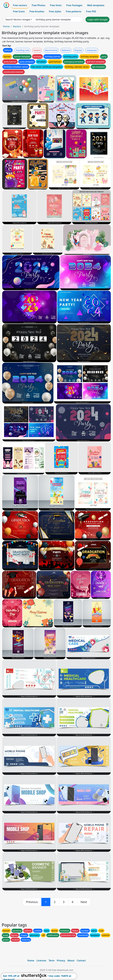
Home (6, 26)
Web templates (96, 5)
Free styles (55, 11)
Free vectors (20, 5)
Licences (41, 960)
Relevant (66, 50)
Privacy (61, 960)
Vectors (17, 26)
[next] (84, 902)
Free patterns (74, 11)
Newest (37, 50)
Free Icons (19, 11)
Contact (81, 960)
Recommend (51, 50)
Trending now (22, 50)
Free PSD (91, 11)
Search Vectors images (18, 20)
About (71, 960)
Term (51, 960)
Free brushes (37, 11)
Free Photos (38, 5)
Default (8, 50)
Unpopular (92, 50)
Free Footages (74, 5)
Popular (78, 50)
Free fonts (56, 5)
